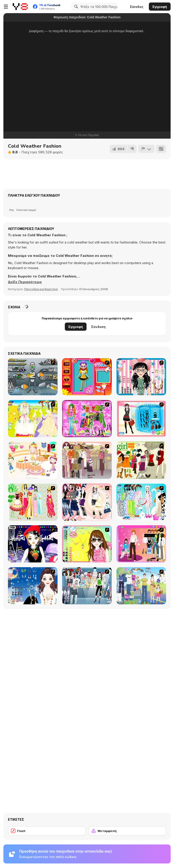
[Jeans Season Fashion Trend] (87, 586)
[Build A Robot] (33, 377)
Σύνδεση (98, 327)
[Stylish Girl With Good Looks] (33, 544)
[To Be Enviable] (87, 544)
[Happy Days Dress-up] (141, 586)
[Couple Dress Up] (141, 544)
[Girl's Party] (33, 460)
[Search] (75, 7)
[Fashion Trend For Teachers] (87, 460)
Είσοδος (137, 7)
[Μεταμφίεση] (127, 831)
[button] (25, 282)
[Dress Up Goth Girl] (33, 586)
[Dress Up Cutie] (141, 377)
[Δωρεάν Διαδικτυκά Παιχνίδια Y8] (20, 7)
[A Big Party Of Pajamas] (141, 502)
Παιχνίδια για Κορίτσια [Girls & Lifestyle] (41, 289)
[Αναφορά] (146, 149)
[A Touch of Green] (87, 419)
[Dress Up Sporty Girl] (87, 502)
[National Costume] (33, 502)
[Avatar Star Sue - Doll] (87, 377)
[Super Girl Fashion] (141, 460)
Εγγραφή (160, 7)
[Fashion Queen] (141, 419)
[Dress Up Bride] (33, 419)
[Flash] (47, 831)
